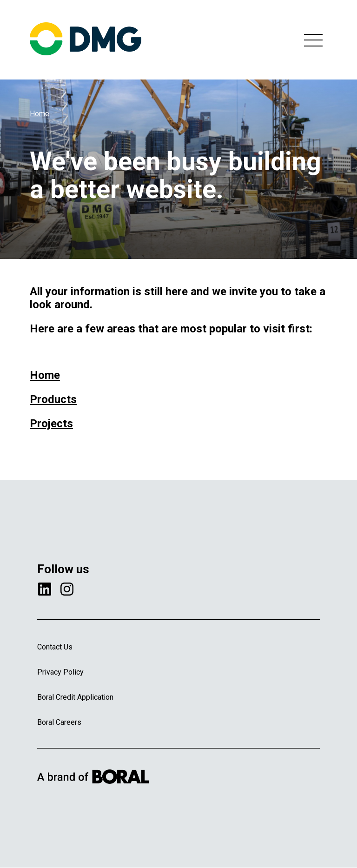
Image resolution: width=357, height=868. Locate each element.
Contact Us (55, 647)
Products (53, 399)
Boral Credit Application (75, 697)
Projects (51, 424)
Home (40, 114)
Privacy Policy (60, 672)
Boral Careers (59, 722)
